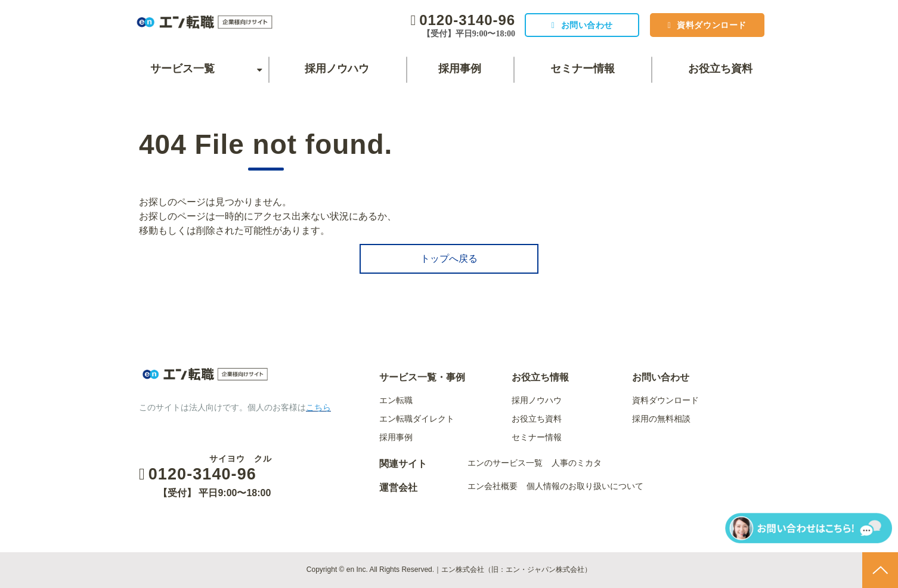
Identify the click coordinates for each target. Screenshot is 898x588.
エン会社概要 (493, 486)
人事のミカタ (577, 463)
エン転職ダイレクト (417, 419)
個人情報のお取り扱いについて (585, 486)
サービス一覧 (182, 69)
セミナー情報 (583, 69)
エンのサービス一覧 (505, 463)
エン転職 (396, 400)
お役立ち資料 (720, 69)
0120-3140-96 (461, 20)
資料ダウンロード (710, 25)
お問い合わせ (582, 25)
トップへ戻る (449, 259)
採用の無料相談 (661, 419)
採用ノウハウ (337, 69)
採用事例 (460, 69)
